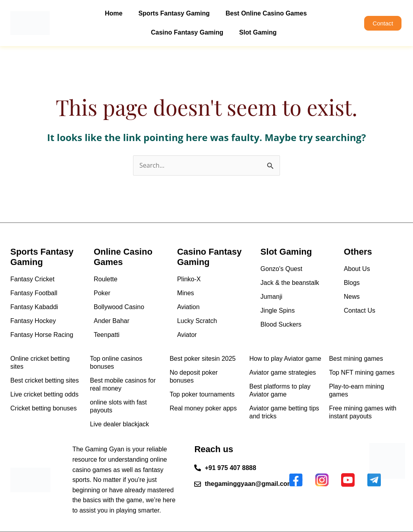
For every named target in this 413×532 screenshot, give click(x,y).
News (352, 297)
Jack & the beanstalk (290, 283)
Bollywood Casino (119, 307)
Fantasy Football (34, 293)
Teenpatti (107, 335)
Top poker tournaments (202, 394)
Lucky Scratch (197, 321)
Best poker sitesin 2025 (203, 359)
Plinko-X (189, 279)
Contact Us (360, 310)
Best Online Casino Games (266, 13)
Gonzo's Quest (281, 269)
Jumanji (271, 297)
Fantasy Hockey (33, 321)
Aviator (187, 335)
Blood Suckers (281, 324)
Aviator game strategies (283, 372)
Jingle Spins (278, 310)
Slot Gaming (258, 32)
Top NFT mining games (362, 372)
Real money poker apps (203, 408)
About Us (357, 269)
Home (114, 13)
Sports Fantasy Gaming (174, 13)
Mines (186, 293)
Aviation (188, 307)
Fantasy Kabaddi (34, 307)
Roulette (106, 279)
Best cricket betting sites (45, 380)
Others (358, 252)
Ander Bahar (112, 321)
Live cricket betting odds (44, 394)
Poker (102, 293)
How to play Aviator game (285, 359)
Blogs (352, 283)
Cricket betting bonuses (43, 408)
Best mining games (356, 359)
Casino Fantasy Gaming (187, 32)
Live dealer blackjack (120, 424)
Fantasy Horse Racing (42, 335)
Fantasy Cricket (32, 279)
